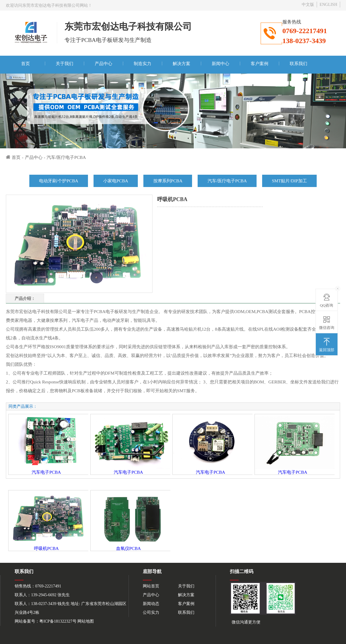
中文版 (308, 5)
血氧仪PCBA (129, 548)
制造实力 (143, 63)
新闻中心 (221, 63)
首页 (26, 63)
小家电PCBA (116, 181)
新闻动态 (151, 604)
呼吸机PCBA (46, 548)
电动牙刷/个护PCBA (59, 181)
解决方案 (182, 63)
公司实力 (151, 612)
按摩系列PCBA (168, 181)
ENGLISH (328, 5)
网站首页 (151, 586)
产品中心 (104, 63)
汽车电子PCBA (46, 472)
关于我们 (65, 63)
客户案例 (259, 63)
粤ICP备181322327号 (58, 621)
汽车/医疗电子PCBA (66, 157)
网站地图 (86, 621)
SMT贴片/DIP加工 (289, 181)
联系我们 (298, 63)
